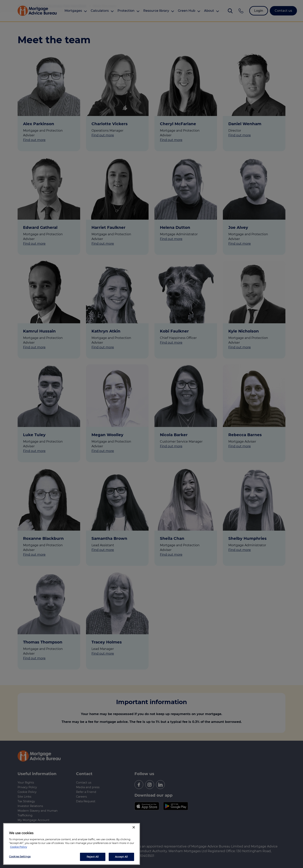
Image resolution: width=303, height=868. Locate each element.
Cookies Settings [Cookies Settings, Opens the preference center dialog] (20, 856)
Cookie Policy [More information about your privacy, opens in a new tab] (18, 847)
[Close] (134, 827)
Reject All (93, 857)
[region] (72, 844)
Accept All (121, 857)
